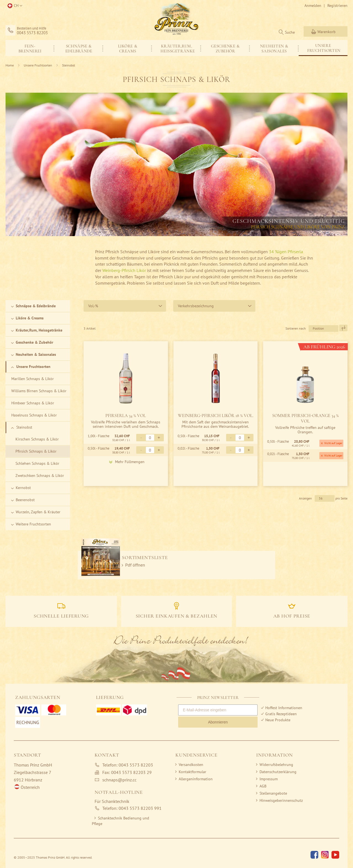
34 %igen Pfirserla (285, 252)
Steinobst (69, 65)
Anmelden (313, 6)
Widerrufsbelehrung (276, 765)
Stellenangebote (273, 793)
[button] (14, 6)
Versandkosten (191, 765)
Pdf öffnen (135, 565)
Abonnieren (218, 722)
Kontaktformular (192, 772)
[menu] (176, 48)
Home (10, 65)
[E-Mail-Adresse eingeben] (218, 710)
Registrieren (337, 6)
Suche (290, 32)
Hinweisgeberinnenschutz (281, 800)
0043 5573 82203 (32, 33)
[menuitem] (30, 48)
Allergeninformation (196, 779)
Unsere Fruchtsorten (38, 65)
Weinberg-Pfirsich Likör (124, 270)
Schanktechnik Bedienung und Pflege (121, 821)
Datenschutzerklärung (278, 772)
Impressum (269, 779)
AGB (263, 786)
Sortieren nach (296, 328)
